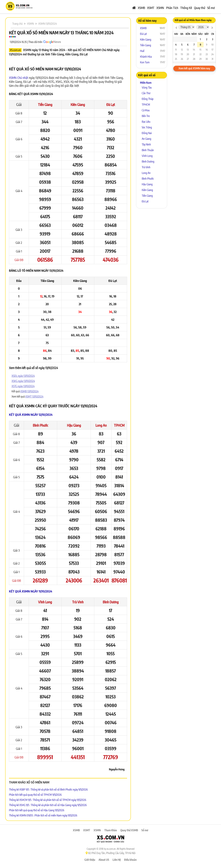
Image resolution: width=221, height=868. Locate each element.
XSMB (141, 8)
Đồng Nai (147, 133)
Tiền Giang (45, 104)
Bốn (188, 34)
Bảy (207, 34)
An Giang (146, 139)
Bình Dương (111, 602)
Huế (142, 51)
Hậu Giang (74, 425)
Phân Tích (172, 8)
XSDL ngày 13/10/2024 (23, 376)
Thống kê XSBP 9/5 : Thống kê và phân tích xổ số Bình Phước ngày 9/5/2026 (48, 789)
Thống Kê (186, 8)
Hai (176, 34)
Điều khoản (130, 860)
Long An (101, 425)
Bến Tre (146, 116)
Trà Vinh (78, 602)
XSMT (151, 8)
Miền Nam (146, 83)
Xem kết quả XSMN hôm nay (194, 68)
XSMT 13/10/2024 (34, 396)
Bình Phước (40, 425)
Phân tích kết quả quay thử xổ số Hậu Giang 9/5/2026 (37, 810)
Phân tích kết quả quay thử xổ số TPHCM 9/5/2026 (35, 795)
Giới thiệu (90, 860)
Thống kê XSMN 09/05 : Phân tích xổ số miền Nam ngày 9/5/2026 (43, 815)
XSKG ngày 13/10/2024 (23, 381)
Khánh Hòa (146, 57)
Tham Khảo (111, 830)
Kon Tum (145, 62)
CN (213, 34)
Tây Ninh (146, 144)
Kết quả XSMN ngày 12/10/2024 (31, 415)
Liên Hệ (117, 860)
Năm (194, 34)
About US (104, 860)
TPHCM (119, 425)
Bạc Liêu (146, 122)
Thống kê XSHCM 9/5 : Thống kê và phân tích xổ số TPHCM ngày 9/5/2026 (48, 800)
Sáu (200, 34)
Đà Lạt (111, 104)
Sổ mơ (211, 8)
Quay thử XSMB (129, 830)
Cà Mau (146, 110)
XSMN (160, 8)
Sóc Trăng (147, 127)
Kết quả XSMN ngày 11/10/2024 (31, 591)
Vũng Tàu (147, 87)
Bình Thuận (148, 150)
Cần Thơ (146, 93)
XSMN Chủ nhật (19, 78)
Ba (182, 34)
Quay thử (200, 8)
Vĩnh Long (45, 602)
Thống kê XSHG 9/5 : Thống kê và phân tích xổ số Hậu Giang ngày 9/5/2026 (48, 805)
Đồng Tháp (148, 99)
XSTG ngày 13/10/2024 (23, 386)
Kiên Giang (78, 104)
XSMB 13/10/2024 (29, 391)
